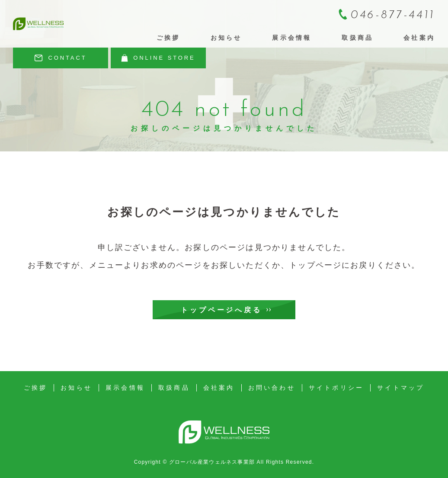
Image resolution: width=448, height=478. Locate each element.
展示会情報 (292, 38)
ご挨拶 (168, 38)
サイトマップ (401, 388)
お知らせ (226, 38)
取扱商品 (357, 38)
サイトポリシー (336, 388)
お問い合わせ (272, 388)
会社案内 (419, 38)
